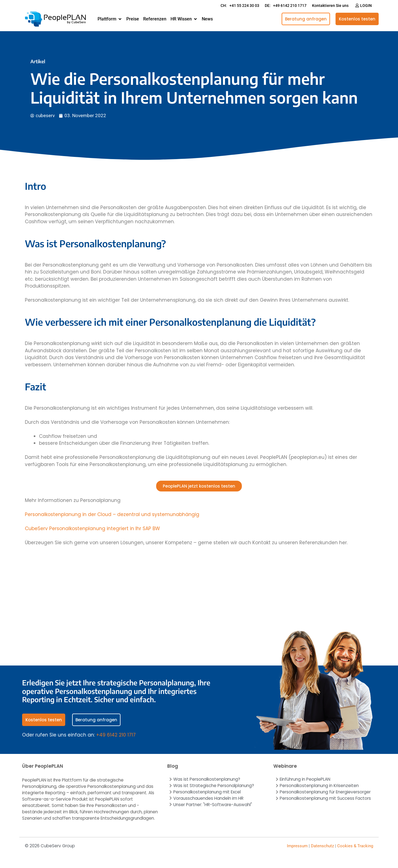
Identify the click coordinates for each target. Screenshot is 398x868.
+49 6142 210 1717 (116, 735)
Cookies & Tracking (355, 846)
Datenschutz (322, 846)
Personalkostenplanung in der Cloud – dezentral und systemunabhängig (112, 514)
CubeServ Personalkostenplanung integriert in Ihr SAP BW (92, 528)
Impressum (297, 846)
